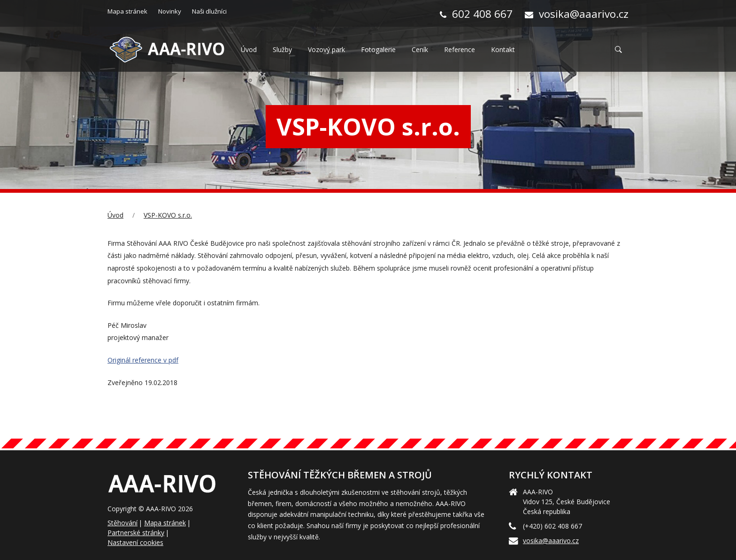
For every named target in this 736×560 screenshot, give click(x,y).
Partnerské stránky (136, 533)
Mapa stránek (165, 523)
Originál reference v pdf (143, 360)
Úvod (115, 215)
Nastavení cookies (135, 542)
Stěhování (123, 523)
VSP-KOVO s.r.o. (168, 215)
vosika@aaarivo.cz (551, 541)
